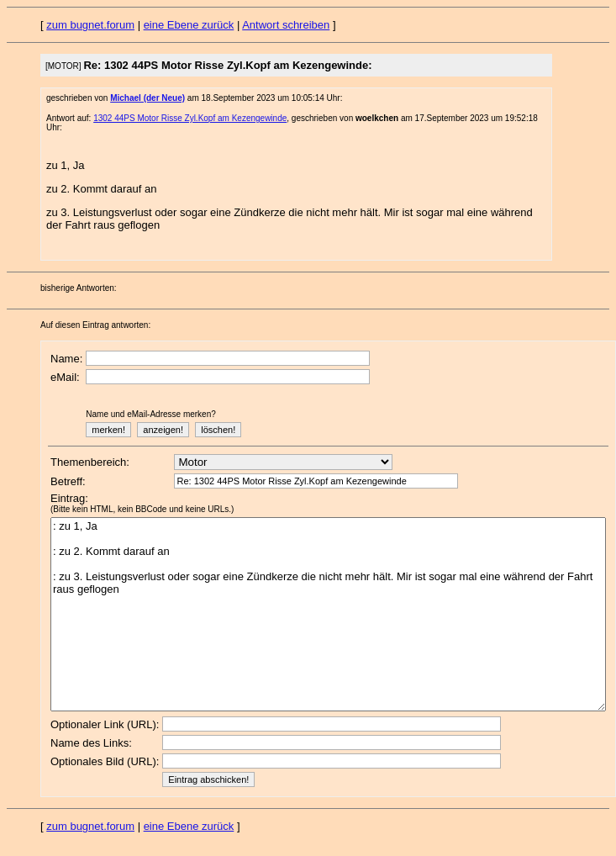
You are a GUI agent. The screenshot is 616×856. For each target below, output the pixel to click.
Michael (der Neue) (147, 98)
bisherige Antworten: (79, 288)
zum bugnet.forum (90, 25)
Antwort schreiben (286, 25)
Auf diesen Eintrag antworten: (95, 325)
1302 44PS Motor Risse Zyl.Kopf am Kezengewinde (190, 118)
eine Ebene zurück (189, 25)
